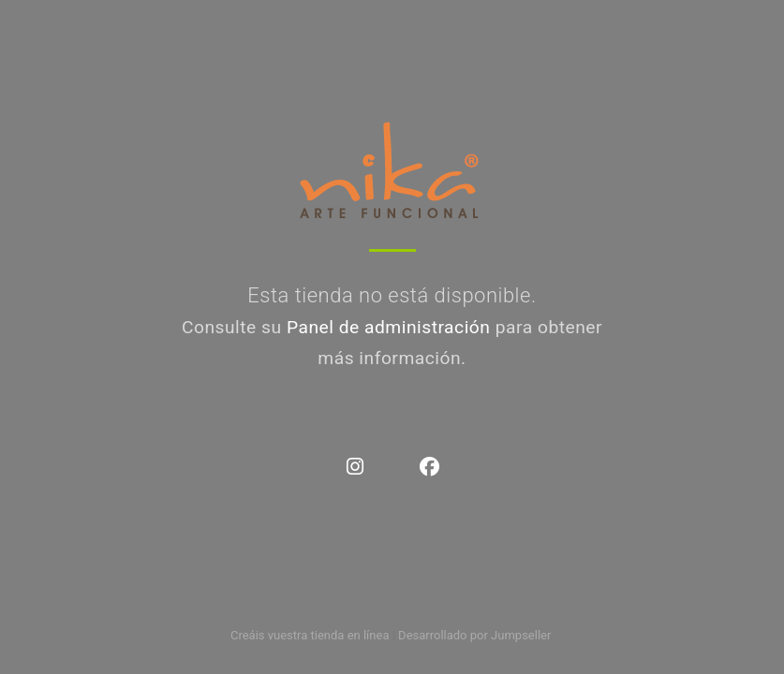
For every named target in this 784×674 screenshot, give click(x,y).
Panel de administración (389, 327)
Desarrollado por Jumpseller (474, 635)
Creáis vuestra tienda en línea (310, 635)
